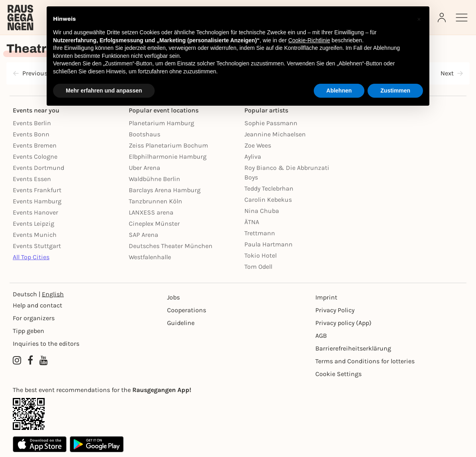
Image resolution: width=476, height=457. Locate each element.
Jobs (173, 297)
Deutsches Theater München (171, 246)
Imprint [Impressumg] (326, 297)
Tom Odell (258, 267)
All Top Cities (31, 257)
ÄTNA (252, 222)
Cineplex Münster (154, 224)
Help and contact (37, 305)
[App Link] (238, 414)
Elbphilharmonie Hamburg (168, 157)
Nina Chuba (262, 211)
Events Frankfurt (37, 190)
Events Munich (35, 235)
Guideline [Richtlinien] (181, 323)
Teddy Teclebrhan (269, 188)
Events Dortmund (38, 168)
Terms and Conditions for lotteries (365, 361)
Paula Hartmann (268, 244)
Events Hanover (35, 212)
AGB (321, 336)
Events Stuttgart (37, 246)
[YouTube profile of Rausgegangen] (44, 360)
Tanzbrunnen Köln (155, 201)
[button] (419, 19)
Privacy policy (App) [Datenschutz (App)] (343, 323)
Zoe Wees (258, 145)
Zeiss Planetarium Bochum (168, 145)
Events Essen (32, 179)
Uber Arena (145, 168)
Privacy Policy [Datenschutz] (335, 310)
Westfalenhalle (150, 257)
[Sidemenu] (462, 18)
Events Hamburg (37, 201)
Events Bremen (35, 145)
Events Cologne (35, 157)
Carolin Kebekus (268, 200)
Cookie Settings (338, 374)
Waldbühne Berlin (154, 179)
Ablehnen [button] (339, 91)
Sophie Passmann (271, 123)
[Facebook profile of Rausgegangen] (30, 360)
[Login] (443, 18)
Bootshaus (145, 134)
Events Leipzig (33, 224)
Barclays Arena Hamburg (165, 190)
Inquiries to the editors (46, 344)
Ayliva (253, 157)
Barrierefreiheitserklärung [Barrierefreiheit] (353, 348)
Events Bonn (31, 134)
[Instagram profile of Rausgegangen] (17, 360)
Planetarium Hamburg (161, 123)
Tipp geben (29, 331)
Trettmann (260, 233)
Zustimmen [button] (395, 91)
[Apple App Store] (40, 444)
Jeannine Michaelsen (275, 134)
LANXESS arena (151, 212)
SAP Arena (144, 235)
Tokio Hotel (261, 255)
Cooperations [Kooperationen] (187, 310)
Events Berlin (32, 123)
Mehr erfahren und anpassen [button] (104, 91)
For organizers (34, 318)
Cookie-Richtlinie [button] (309, 40)
